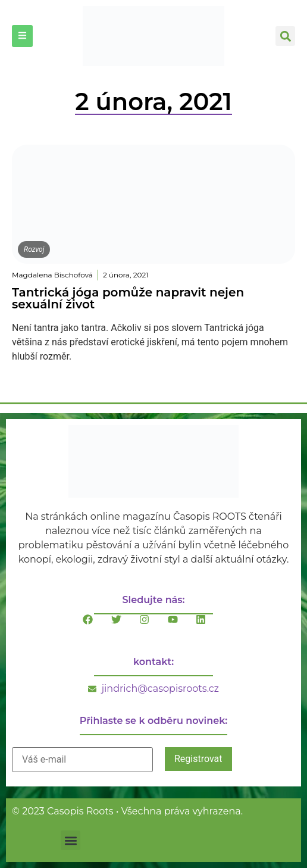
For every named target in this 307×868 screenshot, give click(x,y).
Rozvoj (34, 249)
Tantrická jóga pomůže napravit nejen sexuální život (128, 298)
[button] (285, 36)
